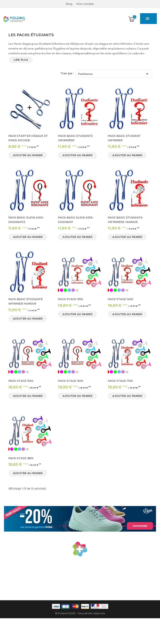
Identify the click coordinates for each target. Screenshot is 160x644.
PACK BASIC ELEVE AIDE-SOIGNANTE (26, 220)
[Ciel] (69, 290)
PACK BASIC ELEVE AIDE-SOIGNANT (76, 220)
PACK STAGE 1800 (21, 458)
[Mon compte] (85, 4)
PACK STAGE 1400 (120, 299)
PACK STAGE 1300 (71, 299)
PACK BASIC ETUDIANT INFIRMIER (124, 138)
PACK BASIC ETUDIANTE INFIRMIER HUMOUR (26, 301)
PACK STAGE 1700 (120, 381)
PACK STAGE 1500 (21, 381)
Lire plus (21, 60)
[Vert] (65, 290)
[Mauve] (73, 290)
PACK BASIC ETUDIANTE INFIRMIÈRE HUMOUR (125, 220)
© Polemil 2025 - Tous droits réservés (80, 613)
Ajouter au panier (28, 155)
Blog (69, 4)
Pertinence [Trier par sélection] (114, 73)
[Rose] (62, 290)
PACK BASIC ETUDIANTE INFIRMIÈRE (75, 138)
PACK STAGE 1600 (71, 381)
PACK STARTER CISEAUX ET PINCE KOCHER (28, 138)
